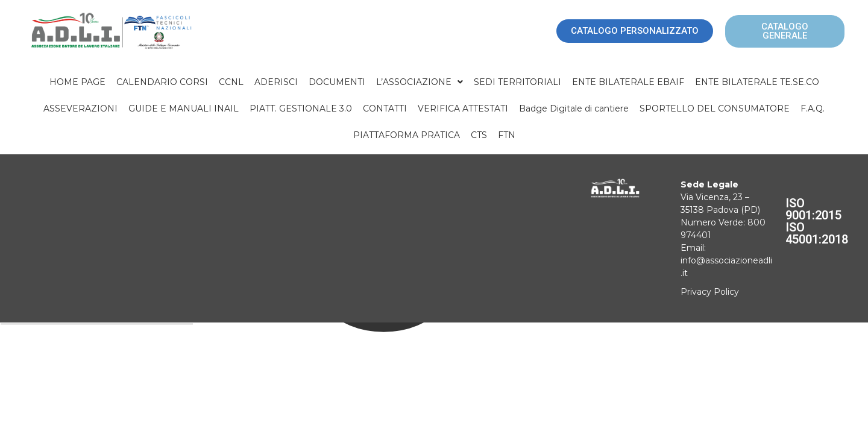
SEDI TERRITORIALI (517, 82)
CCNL (231, 82)
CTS (479, 135)
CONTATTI (385, 108)
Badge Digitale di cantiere (574, 108)
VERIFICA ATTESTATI (463, 108)
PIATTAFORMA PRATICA (407, 135)
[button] (420, 82)
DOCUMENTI (337, 82)
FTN (507, 135)
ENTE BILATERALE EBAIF (628, 82)
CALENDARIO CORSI (162, 82)
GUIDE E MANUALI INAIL (184, 108)
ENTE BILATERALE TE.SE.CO (757, 82)
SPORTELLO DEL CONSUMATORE (715, 108)
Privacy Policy (710, 292)
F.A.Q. (813, 108)
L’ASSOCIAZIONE (420, 82)
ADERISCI (276, 82)
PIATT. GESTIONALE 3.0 (301, 108)
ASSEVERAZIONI (80, 108)
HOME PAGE (77, 82)
